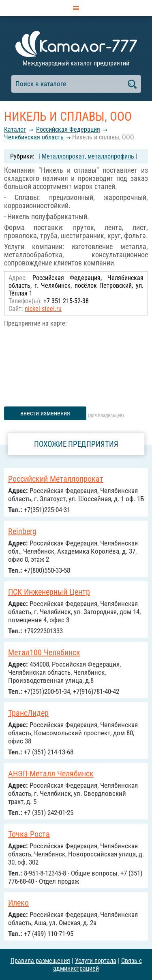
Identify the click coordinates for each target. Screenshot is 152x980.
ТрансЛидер (28, 713)
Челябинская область (34, 137)
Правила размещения (40, 961)
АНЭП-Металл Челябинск (51, 774)
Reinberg (22, 531)
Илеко (18, 903)
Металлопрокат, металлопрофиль (88, 156)
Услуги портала (96, 961)
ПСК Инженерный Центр (49, 592)
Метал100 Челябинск (44, 652)
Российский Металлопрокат (56, 479)
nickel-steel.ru (43, 309)
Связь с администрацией (97, 965)
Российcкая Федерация (68, 129)
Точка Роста (29, 834)
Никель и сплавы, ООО (103, 137)
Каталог (15, 129)
